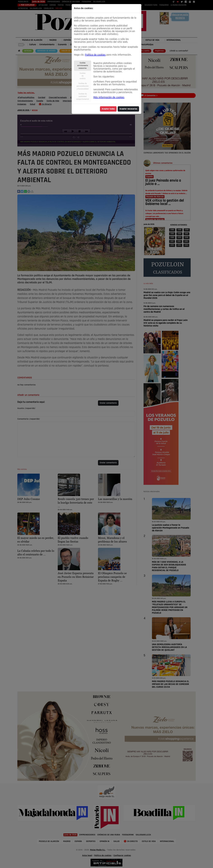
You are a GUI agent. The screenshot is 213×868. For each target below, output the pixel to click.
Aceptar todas (108, 109)
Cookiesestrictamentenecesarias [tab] (83, 66)
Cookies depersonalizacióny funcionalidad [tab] (83, 86)
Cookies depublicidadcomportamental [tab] (83, 97)
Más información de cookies (109, 97)
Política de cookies (95, 55)
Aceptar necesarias (128, 109)
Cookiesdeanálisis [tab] (83, 76)
